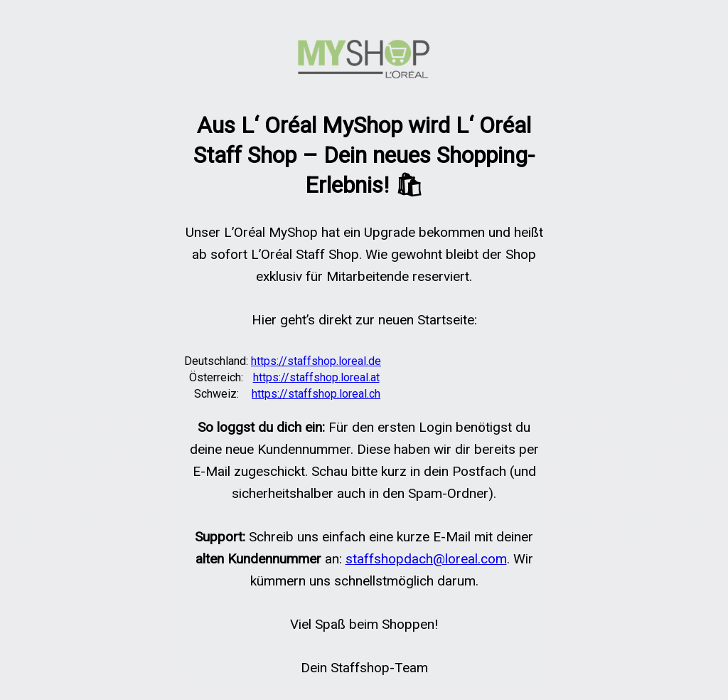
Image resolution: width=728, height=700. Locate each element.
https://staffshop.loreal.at (316, 377)
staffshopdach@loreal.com (426, 559)
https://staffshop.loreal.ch (316, 394)
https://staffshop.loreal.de (316, 361)
